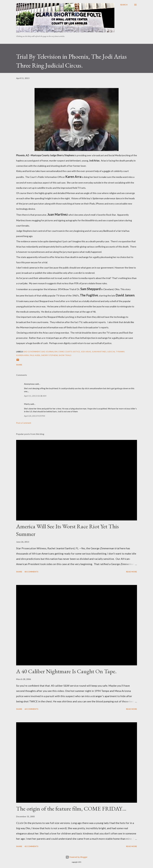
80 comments (31, 572)
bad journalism (49, 352)
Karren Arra (23, 355)
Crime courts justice (69, 352)
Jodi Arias (86, 352)
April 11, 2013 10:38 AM (35, 396)
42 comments (31, 846)
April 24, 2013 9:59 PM (35, 416)
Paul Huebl (35, 355)
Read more (132, 572)
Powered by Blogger (77, 857)
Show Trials (65, 355)
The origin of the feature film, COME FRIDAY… (71, 809)
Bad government (32, 352)
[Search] (124, 5)
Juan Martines (99, 352)
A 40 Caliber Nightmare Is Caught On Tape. (66, 671)
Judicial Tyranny (116, 352)
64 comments (31, 709)
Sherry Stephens (50, 355)
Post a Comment (24, 423)
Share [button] (19, 365)
